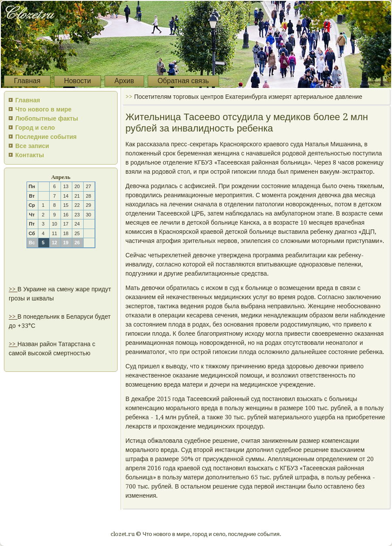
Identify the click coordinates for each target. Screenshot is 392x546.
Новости (78, 81)
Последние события (46, 137)
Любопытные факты (47, 118)
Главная (27, 81)
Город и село (35, 128)
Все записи (32, 146)
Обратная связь (183, 81)
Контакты (30, 155)
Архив (124, 81)
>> (13, 289)
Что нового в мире (43, 109)
